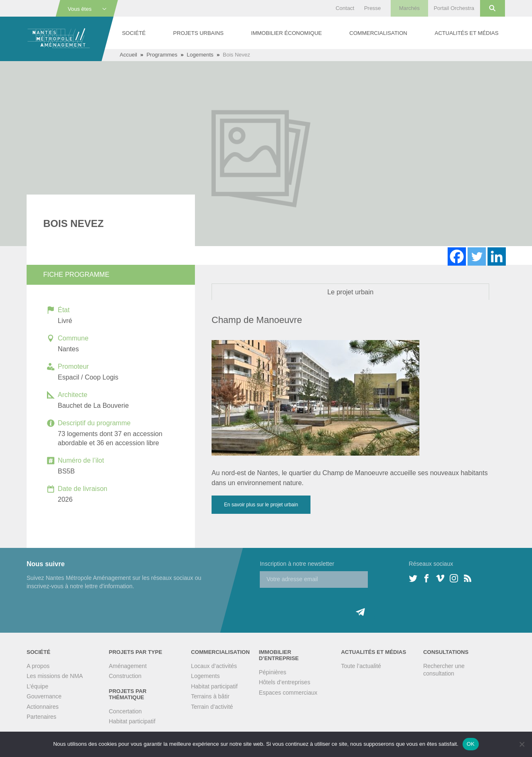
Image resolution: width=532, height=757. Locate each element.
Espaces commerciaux (288, 693)
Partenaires (42, 717)
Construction (125, 676)
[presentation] (323, 604)
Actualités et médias (467, 33)
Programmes (162, 55)
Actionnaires (43, 707)
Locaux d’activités (214, 666)
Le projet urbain (350, 292)
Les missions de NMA (55, 676)
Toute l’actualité (361, 666)
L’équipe (37, 686)
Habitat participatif (132, 721)
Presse (372, 8)
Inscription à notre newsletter (297, 564)
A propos (38, 666)
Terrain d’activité (212, 707)
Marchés (409, 8)
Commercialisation (378, 33)
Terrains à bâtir (210, 696)
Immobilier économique (286, 33)
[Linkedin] (497, 256)
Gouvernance (44, 696)
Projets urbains (198, 33)
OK (471, 744)
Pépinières (273, 672)
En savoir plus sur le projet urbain (261, 505)
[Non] (522, 744)
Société (134, 33)
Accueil (128, 55)
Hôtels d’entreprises (285, 682)
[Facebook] (457, 256)
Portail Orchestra (454, 8)
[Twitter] (477, 256)
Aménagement (128, 666)
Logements (200, 55)
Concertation (125, 711)
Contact (345, 8)
